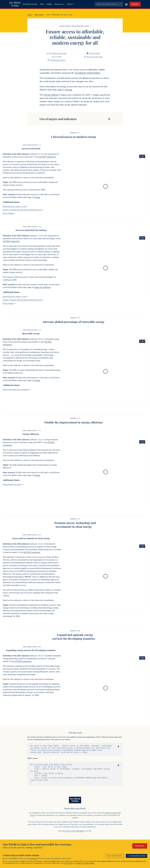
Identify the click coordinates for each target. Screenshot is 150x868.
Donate (135, 4)
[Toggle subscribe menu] (126, 4)
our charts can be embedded (73, 833)
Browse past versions (56, 60)
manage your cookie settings (85, 863)
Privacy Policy (68, 863)
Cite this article (93, 53)
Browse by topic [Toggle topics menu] (30, 4)
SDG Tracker (39, 15)
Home (30, 15)
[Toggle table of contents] (75, 119)
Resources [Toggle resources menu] (60, 4)
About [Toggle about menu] (70, 4)
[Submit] (120, 4)
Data (42, 4)
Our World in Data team (58, 53)
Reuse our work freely (93, 57)
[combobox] (109, 4)
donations (34, 859)
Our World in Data (15, 4)
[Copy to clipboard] (116, 747)
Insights (49, 4)
